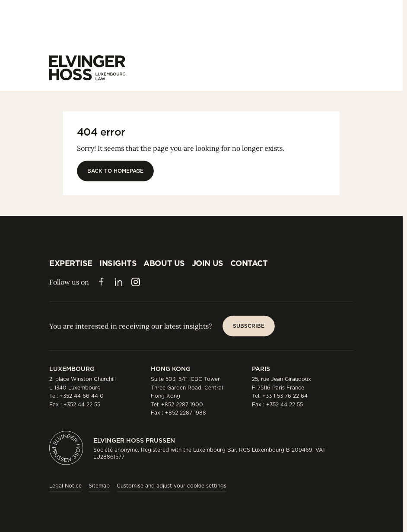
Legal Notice (65, 486)
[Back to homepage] (115, 171)
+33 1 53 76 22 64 (285, 396)
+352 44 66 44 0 (82, 396)
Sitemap (99, 486)
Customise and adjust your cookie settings (172, 486)
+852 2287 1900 (182, 404)
